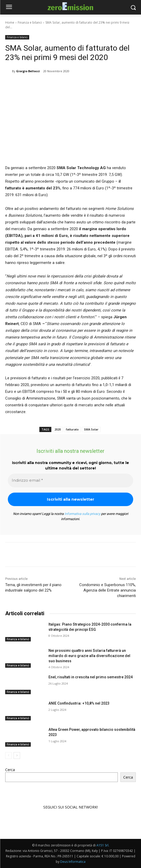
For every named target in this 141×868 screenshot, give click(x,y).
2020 (58, 429)
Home (10, 22)
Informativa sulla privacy (82, 514)
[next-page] (17, 755)
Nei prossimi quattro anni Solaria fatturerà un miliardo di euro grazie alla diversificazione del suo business (89, 656)
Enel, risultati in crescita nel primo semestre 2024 (91, 677)
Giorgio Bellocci (28, 71)
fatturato (72, 429)
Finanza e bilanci (30, 22)
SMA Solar (91, 429)
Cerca (10, 770)
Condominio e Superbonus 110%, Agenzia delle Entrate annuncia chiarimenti (108, 590)
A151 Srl (102, 845)
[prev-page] (8, 755)
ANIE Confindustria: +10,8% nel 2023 (79, 703)
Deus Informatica (73, 862)
